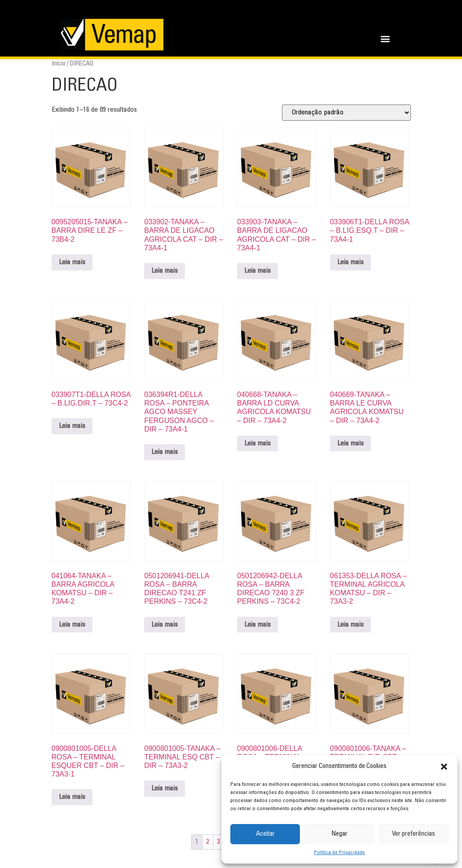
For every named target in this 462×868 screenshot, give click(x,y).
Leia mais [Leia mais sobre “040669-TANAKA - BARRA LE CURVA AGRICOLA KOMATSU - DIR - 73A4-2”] (350, 444)
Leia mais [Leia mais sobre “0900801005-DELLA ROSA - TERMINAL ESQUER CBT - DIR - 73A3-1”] (72, 797)
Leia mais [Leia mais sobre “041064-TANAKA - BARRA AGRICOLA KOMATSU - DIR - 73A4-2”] (72, 625)
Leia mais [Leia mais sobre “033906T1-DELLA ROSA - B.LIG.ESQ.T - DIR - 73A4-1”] (350, 262)
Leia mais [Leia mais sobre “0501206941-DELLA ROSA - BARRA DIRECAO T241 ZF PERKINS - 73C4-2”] (165, 625)
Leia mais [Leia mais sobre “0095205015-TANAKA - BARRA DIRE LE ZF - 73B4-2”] (72, 262)
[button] (444, 767)
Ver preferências (414, 834)
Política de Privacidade (339, 853)
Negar (339, 834)
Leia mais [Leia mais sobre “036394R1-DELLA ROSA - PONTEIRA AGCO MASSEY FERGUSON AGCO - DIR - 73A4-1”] (165, 452)
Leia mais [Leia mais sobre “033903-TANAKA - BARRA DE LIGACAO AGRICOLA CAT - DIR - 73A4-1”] (257, 271)
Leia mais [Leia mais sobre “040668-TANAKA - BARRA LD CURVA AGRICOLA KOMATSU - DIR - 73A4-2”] (257, 444)
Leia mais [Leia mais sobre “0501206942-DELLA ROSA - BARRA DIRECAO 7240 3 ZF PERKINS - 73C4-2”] (257, 625)
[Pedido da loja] (346, 113)
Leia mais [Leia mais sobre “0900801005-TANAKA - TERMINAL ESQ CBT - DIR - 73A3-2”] (165, 789)
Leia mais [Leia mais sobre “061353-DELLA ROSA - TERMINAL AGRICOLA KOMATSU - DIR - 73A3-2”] (350, 625)
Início (59, 64)
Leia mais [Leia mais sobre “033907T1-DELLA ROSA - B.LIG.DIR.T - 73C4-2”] (72, 426)
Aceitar (265, 834)
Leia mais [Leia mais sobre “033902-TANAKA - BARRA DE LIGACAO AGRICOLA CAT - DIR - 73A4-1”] (165, 271)
